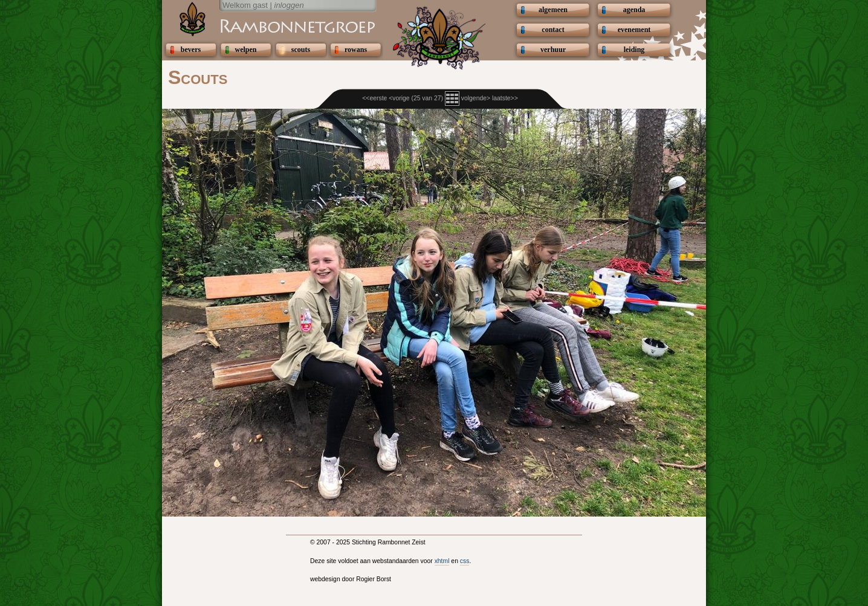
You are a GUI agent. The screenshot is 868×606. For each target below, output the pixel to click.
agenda (634, 10)
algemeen (553, 10)
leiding (634, 50)
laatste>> (505, 98)
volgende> (476, 98)
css (465, 561)
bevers (191, 50)
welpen (246, 50)
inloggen (289, 5)
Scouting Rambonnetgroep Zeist (268, 25)
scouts (301, 50)
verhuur (553, 50)
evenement (634, 30)
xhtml (442, 561)
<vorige (399, 98)
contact (553, 30)
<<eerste (374, 98)
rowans (356, 50)
